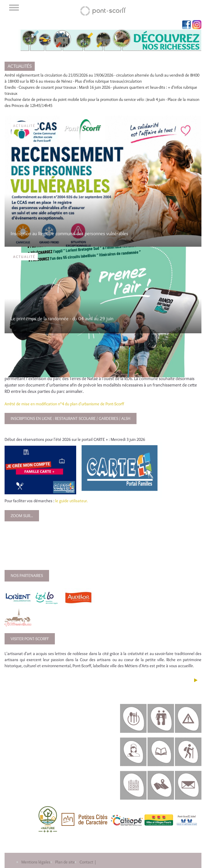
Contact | (88, 862)
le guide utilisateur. (71, 501)
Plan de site (65, 862)
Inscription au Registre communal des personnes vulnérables (69, 233)
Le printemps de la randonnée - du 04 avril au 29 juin (62, 319)
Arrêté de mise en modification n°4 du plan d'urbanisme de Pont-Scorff (64, 404)
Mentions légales (36, 862)
